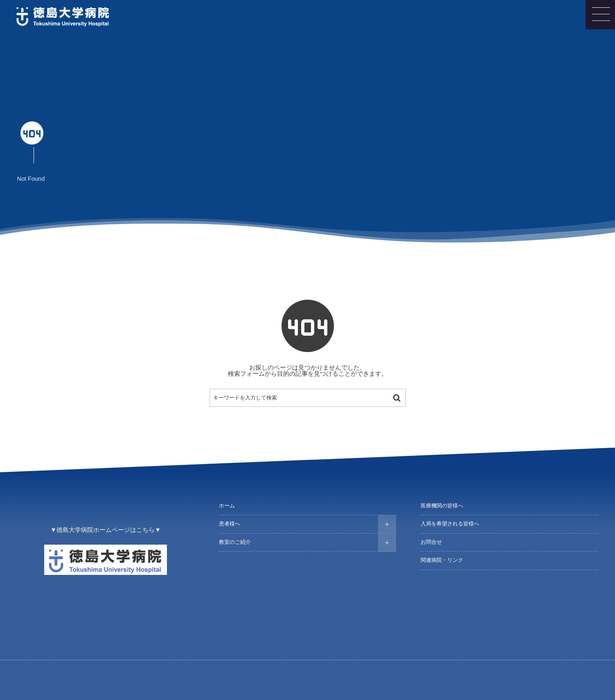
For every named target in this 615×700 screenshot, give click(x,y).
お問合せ (431, 542)
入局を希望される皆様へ (450, 524)
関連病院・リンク (442, 560)
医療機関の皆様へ (442, 506)
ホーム (227, 506)
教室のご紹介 (235, 542)
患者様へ (230, 524)
